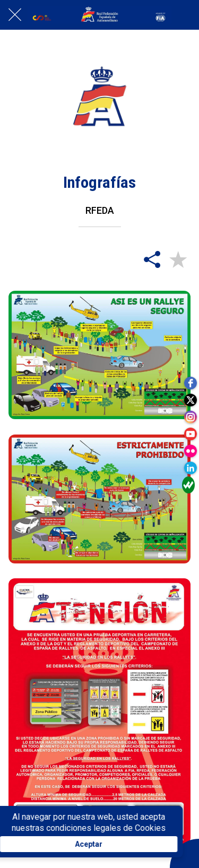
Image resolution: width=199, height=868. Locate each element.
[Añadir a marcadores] (178, 259)
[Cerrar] (15, 15)
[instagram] (191, 417)
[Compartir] (152, 259)
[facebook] (191, 383)
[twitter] (191, 400)
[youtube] (191, 434)
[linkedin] (191, 468)
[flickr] (191, 451)
